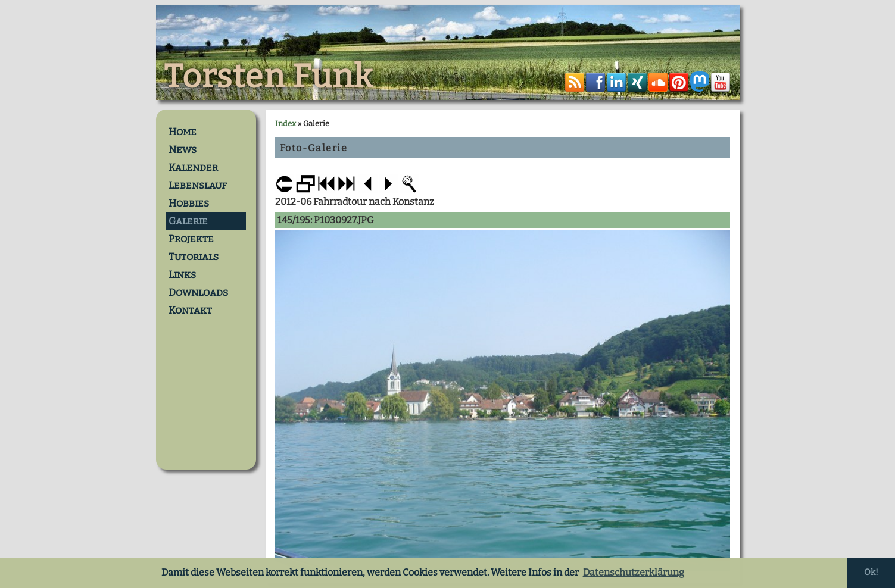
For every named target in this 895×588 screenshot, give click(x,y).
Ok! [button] (871, 572)
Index (286, 123)
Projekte (191, 239)
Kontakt (190, 310)
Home (183, 132)
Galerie (188, 221)
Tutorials (194, 257)
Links (182, 274)
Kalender (193, 167)
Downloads (198, 292)
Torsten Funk (269, 77)
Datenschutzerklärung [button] (634, 572)
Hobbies (189, 203)
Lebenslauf (198, 185)
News (183, 149)
